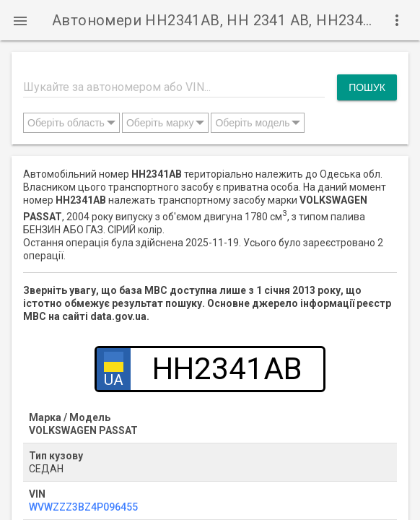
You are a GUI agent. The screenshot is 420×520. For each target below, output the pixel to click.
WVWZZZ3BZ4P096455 (83, 507)
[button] (20, 20)
